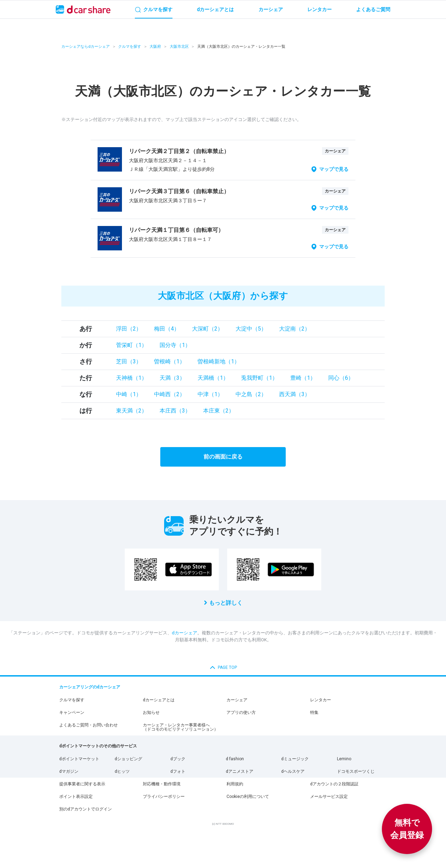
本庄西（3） (175, 411)
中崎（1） (129, 394)
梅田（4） (167, 329)
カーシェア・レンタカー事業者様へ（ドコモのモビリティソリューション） (180, 727)
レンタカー (321, 700)
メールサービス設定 (329, 797)
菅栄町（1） (132, 345)
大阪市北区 (179, 47)
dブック (178, 759)
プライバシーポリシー (164, 797)
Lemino (344, 759)
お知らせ (151, 712)
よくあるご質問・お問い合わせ (89, 725)
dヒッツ (122, 771)
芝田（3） (129, 361)
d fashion (235, 759)
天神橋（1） (132, 378)
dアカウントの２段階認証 (334, 784)
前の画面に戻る (223, 457)
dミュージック (295, 759)
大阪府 (155, 47)
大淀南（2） (295, 329)
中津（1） (210, 394)
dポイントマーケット (79, 759)
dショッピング (128, 759)
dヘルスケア (293, 771)
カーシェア (237, 700)
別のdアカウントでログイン (86, 809)
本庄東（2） (219, 411)
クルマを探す (130, 47)
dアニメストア (240, 771)
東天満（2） (132, 411)
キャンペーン (72, 712)
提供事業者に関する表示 (82, 784)
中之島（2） (251, 394)
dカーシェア (184, 633)
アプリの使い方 (241, 712)
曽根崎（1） (170, 361)
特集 (314, 712)
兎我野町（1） (259, 378)
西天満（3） (295, 394)
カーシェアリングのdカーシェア (90, 687)
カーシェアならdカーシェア (86, 47)
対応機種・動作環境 (162, 784)
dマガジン (69, 771)
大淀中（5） (251, 329)
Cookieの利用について (248, 797)
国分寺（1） (175, 345)
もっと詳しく (226, 603)
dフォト (178, 771)
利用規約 (235, 784)
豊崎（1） (303, 378)
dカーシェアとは (159, 700)
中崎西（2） (170, 394)
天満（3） (172, 378)
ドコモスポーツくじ (356, 771)
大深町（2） (207, 329)
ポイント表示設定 (76, 797)
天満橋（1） (213, 378)
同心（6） (341, 378)
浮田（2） (129, 329)
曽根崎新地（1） (219, 361)
